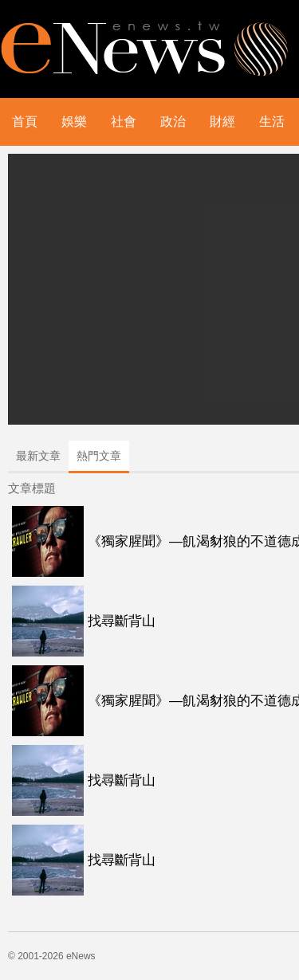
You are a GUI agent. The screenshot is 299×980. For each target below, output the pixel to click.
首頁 (25, 122)
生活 (272, 122)
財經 (222, 122)
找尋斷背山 (122, 621)
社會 (124, 122)
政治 (173, 122)
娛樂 (74, 122)
